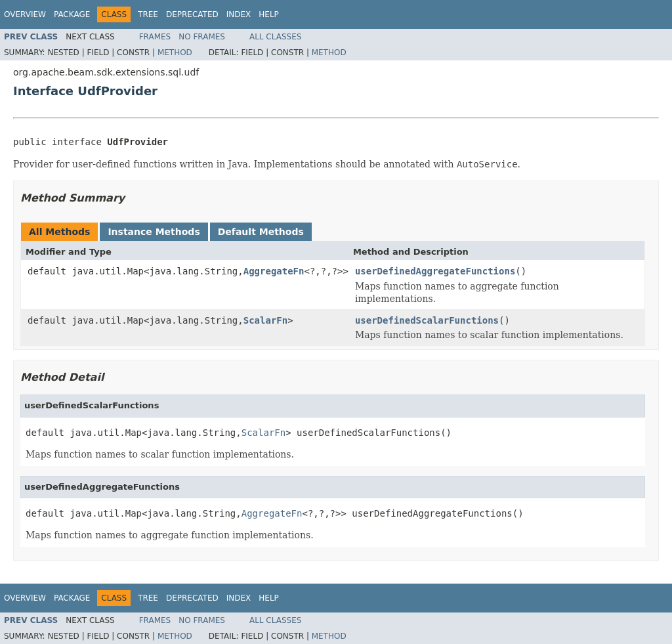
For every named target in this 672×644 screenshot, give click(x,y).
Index (239, 14)
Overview (25, 14)
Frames (155, 37)
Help (269, 14)
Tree (148, 14)
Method (175, 53)
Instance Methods (154, 232)
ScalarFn (265, 320)
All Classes (275, 37)
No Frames (202, 37)
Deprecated (192, 14)
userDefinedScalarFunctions (427, 320)
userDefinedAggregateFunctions (435, 271)
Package (72, 14)
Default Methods (261, 232)
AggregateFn (274, 271)
